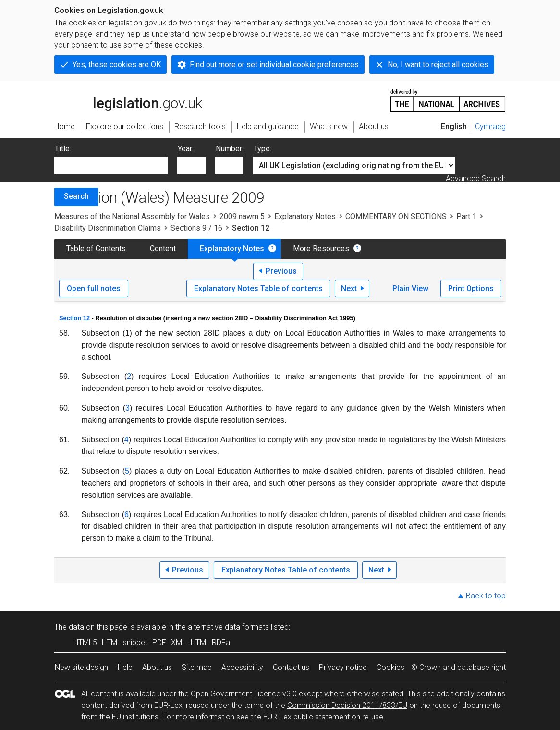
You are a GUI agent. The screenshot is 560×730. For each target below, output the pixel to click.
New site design (81, 667)
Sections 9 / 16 (196, 228)
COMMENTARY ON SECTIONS (396, 216)
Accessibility (242, 667)
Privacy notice (343, 667)
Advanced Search (476, 178)
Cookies (390, 667)
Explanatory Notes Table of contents (258, 288)
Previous (281, 271)
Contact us (291, 667)
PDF (159, 642)
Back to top (486, 596)
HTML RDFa (210, 642)
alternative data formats (228, 627)
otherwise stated (375, 694)
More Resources (321, 249)
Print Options (471, 288)
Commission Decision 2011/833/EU (347, 705)
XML (178, 642)
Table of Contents (96, 249)
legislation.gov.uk (128, 100)
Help (125, 667)
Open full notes (94, 288)
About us (157, 667)
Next (349, 288)
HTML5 (85, 642)
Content (163, 249)
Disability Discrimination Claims (108, 228)
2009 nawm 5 (242, 216)
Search (76, 196)
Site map (197, 667)
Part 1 (466, 216)
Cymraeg (490, 127)
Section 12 (74, 318)
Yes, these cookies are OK (117, 65)
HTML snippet (125, 642)
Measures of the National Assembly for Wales (132, 216)
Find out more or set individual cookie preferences (274, 65)
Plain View (410, 288)
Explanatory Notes (305, 216)
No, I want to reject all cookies (438, 65)
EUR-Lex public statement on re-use (323, 717)
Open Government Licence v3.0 (244, 694)
